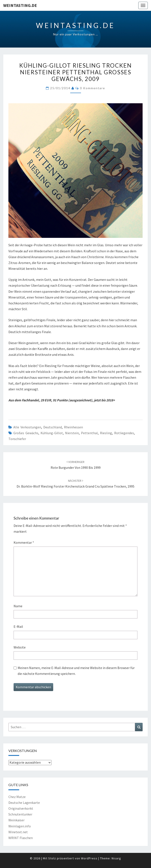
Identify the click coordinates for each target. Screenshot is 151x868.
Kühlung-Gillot (52, 433)
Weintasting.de (20, 5)
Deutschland (53, 427)
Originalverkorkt (21, 808)
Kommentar (24, 542)
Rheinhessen (73, 427)
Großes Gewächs (26, 433)
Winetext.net (18, 832)
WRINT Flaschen (21, 838)
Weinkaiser (16, 820)
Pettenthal (89, 433)
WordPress (89, 858)
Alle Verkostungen (27, 427)
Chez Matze (17, 797)
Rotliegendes (124, 433)
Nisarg (116, 858)
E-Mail (18, 626)
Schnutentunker (20, 814)
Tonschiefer (17, 439)
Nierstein (72, 433)
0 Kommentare (93, 88)
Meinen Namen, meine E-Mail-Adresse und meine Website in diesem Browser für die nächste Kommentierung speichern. (76, 671)
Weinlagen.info (20, 826)
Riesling (106, 433)
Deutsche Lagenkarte (24, 803)
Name (18, 606)
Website (20, 647)
